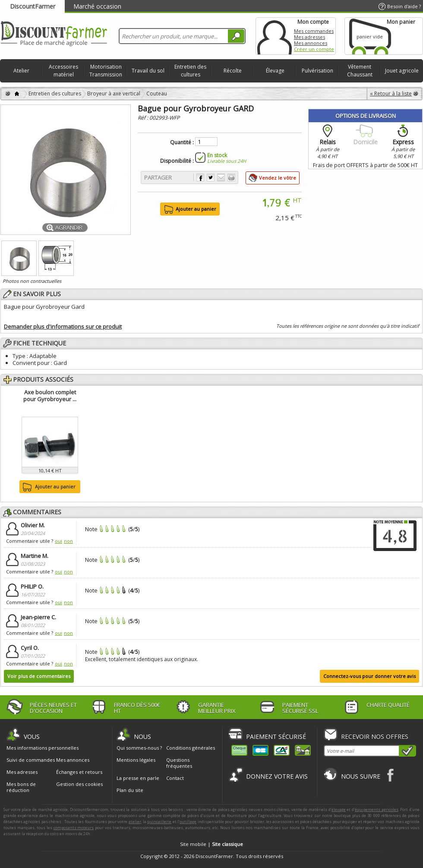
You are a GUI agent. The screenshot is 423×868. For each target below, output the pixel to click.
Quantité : (182, 143)
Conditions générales (191, 748)
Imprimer (231, 177)
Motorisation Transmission (106, 71)
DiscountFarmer (33, 6)
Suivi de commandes (31, 760)
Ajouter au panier (48, 487)
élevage (339, 809)
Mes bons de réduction (21, 787)
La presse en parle (138, 778)
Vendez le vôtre (278, 178)
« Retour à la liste (391, 93)
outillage (188, 822)
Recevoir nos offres (375, 737)
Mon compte (275, 36)
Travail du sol (148, 71)
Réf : (144, 118)
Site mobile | (211, 844)
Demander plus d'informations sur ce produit (63, 326)
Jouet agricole (402, 71)
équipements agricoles (377, 809)
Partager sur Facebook (200, 177)
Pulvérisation (317, 71)
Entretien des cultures (190, 71)
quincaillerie (159, 822)
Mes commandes (314, 31)
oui (58, 541)
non (68, 541)
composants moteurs (74, 828)
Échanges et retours (79, 772)
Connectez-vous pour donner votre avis (369, 676)
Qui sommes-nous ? (139, 748)
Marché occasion (97, 6)
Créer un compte (314, 49)
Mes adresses (309, 37)
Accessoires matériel (63, 71)
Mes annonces (311, 43)
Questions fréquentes (179, 763)
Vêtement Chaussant (360, 71)
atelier (135, 822)
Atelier (21, 71)
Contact (175, 778)
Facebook (391, 775)
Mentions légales (136, 760)
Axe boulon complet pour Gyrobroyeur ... (50, 396)
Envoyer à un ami (221, 177)
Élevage (275, 71)
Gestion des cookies (79, 784)
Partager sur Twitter (211, 177)
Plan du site (130, 790)
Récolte (233, 71)
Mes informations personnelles (43, 748)
